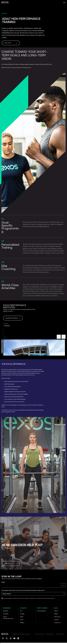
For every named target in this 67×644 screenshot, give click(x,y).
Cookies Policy (60, 634)
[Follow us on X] (7, 638)
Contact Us (11, 563)
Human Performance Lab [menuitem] (8, 618)
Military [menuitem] (22, 623)
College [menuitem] (22, 614)
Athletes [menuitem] (23, 608)
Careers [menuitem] (57, 620)
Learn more (11, 43)
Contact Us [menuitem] (57, 623)
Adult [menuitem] (22, 617)
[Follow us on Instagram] (11, 638)
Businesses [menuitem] (7, 608)
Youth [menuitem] (22, 620)
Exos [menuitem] (56, 608)
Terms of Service (40, 634)
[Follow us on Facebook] (3, 638)
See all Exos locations (13, 318)
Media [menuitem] (56, 614)
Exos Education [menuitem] (41, 611)
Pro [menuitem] (21, 611)
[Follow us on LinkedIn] (18, 638)
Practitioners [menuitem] (42, 608)
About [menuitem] (56, 611)
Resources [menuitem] (57, 617)
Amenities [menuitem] (6, 614)
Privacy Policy (50, 634)
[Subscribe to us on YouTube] (14, 638)
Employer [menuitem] (6, 611)
